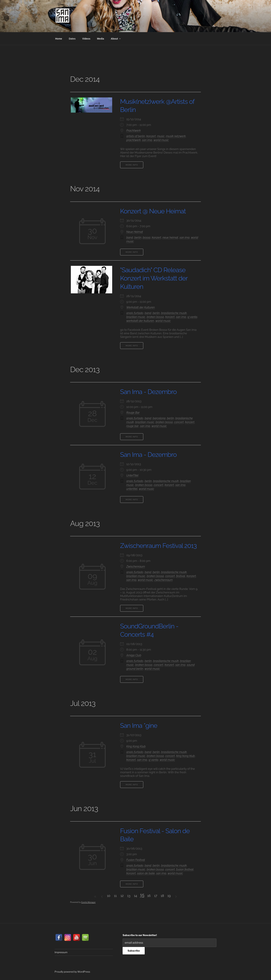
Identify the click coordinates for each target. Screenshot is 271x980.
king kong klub (185, 756)
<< (95, 897)
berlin (138, 237)
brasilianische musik (174, 313)
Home (59, 39)
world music (161, 140)
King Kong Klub (136, 746)
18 (162, 896)
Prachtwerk (133, 131)
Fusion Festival (136, 860)
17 (156, 896)
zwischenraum (164, 580)
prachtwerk (133, 140)
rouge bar (132, 426)
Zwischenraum (136, 567)
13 (129, 896)
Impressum (61, 952)
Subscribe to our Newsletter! (140, 935)
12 (122, 896)
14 (135, 896)
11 (115, 896)
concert (179, 422)
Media (101, 39)
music (161, 136)
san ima (147, 140)
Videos (86, 39)
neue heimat (170, 237)
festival (181, 576)
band (130, 237)
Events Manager (88, 902)
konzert (151, 136)
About (116, 39)
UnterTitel (132, 475)
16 (149, 896)
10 (109, 896)
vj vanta (192, 317)
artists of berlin (136, 136)
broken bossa (155, 317)
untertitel (132, 489)
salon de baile (146, 873)
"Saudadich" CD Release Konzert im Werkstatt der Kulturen (154, 278)
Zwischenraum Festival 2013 (158, 546)
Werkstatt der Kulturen (141, 307)
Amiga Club (134, 655)
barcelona (159, 418)
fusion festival (185, 869)
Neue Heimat (135, 232)
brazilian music (136, 317)
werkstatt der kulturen (140, 321)
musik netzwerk (176, 136)
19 (169, 896)
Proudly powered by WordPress (72, 972)
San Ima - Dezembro (148, 392)
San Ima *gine (139, 725)
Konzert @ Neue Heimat (153, 211)
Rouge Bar (133, 413)
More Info (132, 165)
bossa (147, 237)
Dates (72, 39)
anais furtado (135, 313)
